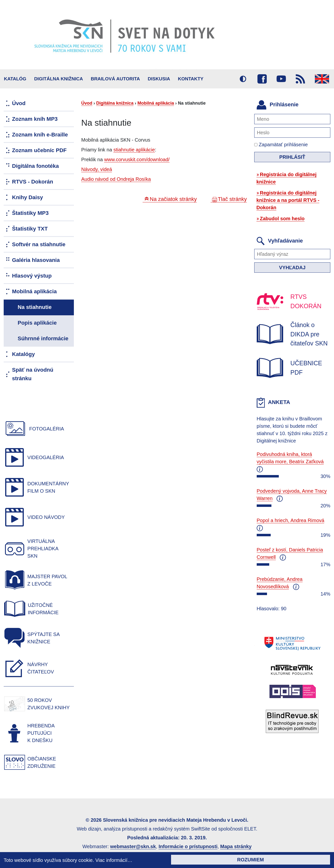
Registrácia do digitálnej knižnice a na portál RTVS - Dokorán (288, 200)
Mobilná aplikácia (156, 103)
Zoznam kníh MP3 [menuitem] (35, 119)
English (322, 79)
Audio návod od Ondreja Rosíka (116, 179)
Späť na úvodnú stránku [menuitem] (33, 374)
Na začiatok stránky (173, 199)
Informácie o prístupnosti (188, 846)
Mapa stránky (236, 846)
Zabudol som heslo (282, 219)
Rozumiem (250, 860)
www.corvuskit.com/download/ (137, 159)
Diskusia (159, 79)
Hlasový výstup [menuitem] (32, 276)
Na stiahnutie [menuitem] (35, 307)
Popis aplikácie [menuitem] (37, 323)
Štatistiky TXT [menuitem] (30, 229)
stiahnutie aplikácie (134, 150)
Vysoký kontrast (243, 79)
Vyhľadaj (292, 268)
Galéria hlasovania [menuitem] (36, 260)
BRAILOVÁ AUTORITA (115, 79)
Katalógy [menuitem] (23, 354)
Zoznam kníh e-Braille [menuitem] (40, 135)
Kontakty (191, 79)
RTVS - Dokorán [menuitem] (33, 182)
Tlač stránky (232, 199)
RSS (300, 79)
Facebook (262, 79)
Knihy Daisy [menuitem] (27, 197)
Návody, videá (97, 169)
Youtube (281, 79)
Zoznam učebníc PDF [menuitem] (39, 150)
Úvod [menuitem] (19, 103)
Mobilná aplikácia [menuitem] (34, 291)
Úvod (87, 103)
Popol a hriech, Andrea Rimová (291, 520)
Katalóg (15, 79)
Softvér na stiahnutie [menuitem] (39, 244)
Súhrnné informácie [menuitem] (43, 338)
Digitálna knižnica (59, 79)
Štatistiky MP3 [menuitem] (30, 213)
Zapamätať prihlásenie (281, 145)
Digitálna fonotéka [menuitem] (35, 166)
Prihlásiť (292, 157)
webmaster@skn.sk (133, 846)
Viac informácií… (114, 860)
